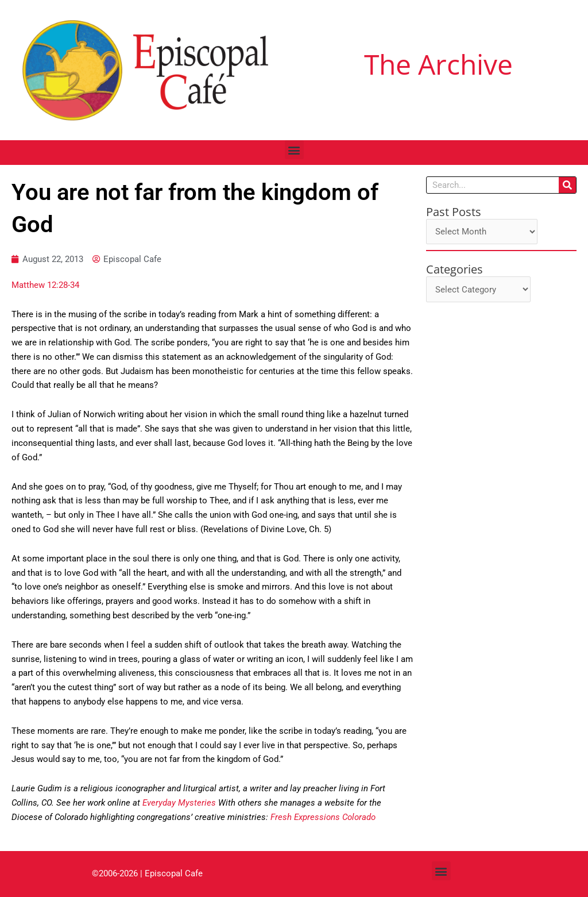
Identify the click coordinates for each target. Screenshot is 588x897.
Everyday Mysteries (179, 803)
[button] (294, 150)
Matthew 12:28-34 (45, 285)
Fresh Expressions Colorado (323, 817)
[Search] (567, 185)
